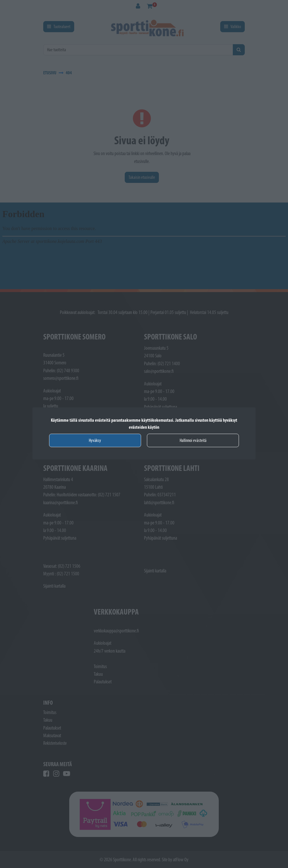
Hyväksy (95, 440)
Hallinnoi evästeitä (193, 440)
